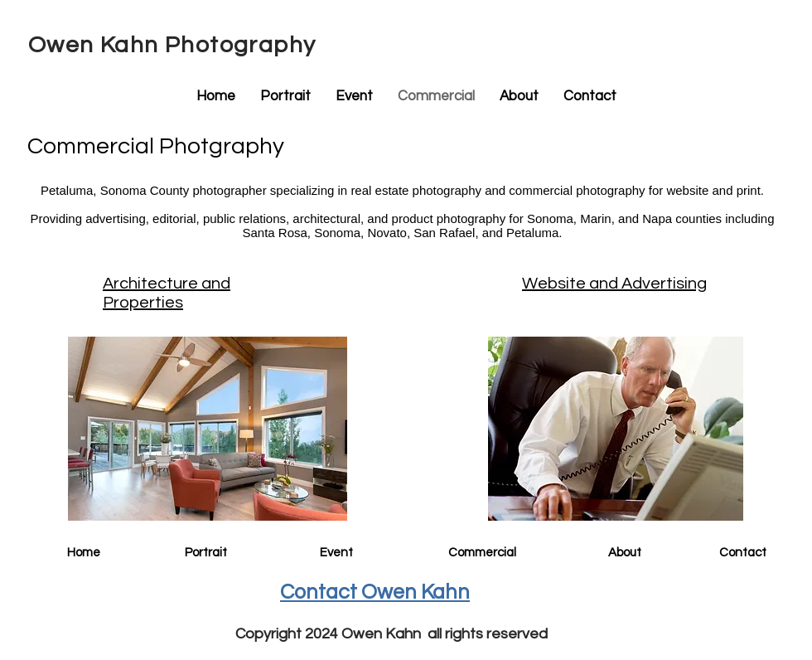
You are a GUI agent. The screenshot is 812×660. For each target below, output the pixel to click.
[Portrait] (205, 552)
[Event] (336, 552)
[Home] (84, 552)
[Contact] (742, 552)
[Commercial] (482, 552)
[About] (625, 552)
